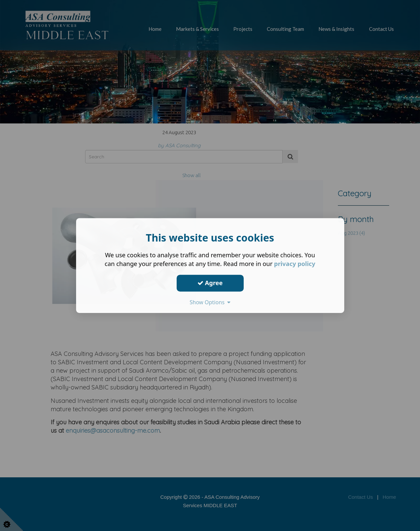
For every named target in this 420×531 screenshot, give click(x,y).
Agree (210, 283)
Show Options (210, 302)
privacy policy (295, 264)
